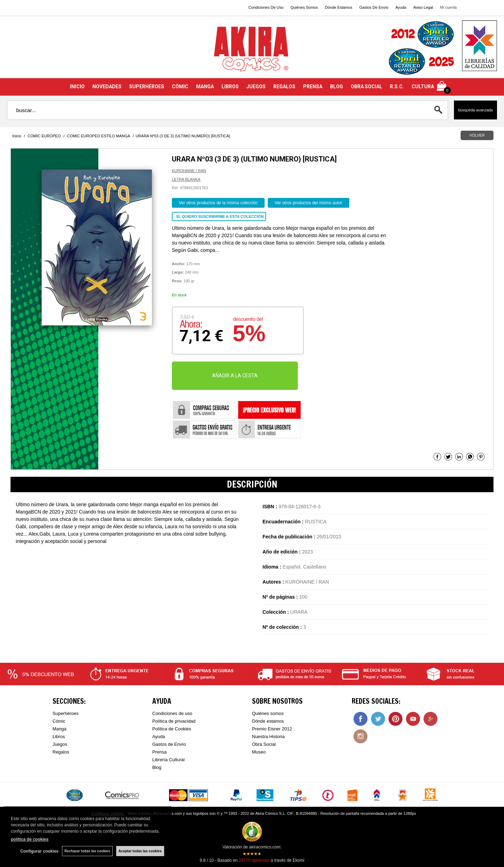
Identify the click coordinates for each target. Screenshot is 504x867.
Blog (157, 767)
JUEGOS (256, 87)
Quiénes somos (268, 713)
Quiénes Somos (304, 7)
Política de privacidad (174, 721)
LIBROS (230, 87)
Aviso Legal (423, 7)
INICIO (77, 87)
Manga (59, 729)
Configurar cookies (39, 851)
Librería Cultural (169, 760)
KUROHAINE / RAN (189, 171)
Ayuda (401, 7)
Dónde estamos (268, 721)
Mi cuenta (448, 7)
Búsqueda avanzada (475, 110)
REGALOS (284, 87)
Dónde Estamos (338, 7)
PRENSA (313, 87)
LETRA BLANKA (186, 179)
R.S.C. (397, 87)
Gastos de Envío (169, 744)
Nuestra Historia (268, 737)
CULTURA (423, 87)
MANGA (205, 87)
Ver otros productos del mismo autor (309, 203)
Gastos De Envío (374, 7)
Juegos (60, 744)
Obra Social (264, 744)
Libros (59, 737)
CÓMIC (180, 87)
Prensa (159, 752)
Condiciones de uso (172, 713)
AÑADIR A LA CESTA (235, 376)
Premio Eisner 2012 (272, 729)
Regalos (61, 752)
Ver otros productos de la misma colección (218, 203)
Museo (259, 752)
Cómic (59, 721)
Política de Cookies (172, 729)
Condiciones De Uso (266, 7)
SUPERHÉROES (147, 87)
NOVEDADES (107, 87)
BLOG (337, 87)
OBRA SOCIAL (366, 87)
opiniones (254, 860)
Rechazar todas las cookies (87, 851)
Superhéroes (65, 713)
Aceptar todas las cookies (140, 851)
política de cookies (30, 839)
